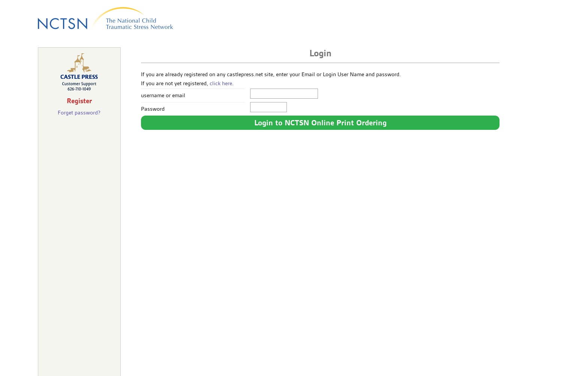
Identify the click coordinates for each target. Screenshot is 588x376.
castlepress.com (294, 367)
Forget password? (79, 113)
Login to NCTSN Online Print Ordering (320, 123)
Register (79, 101)
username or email (163, 95)
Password (153, 109)
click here (221, 83)
